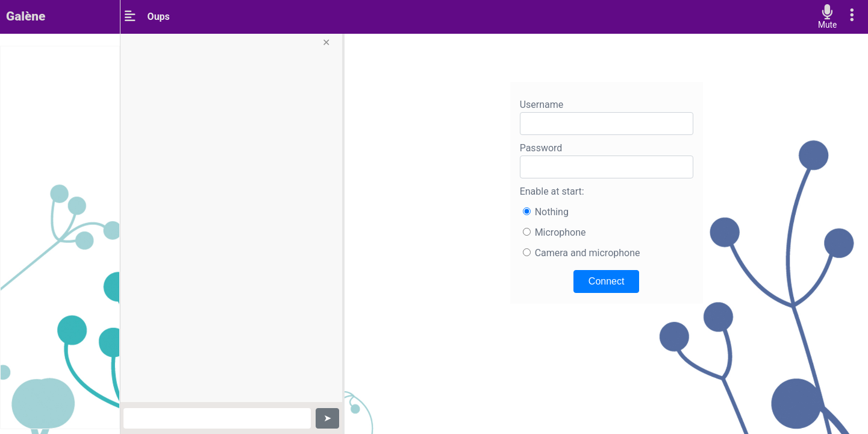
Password (541, 148)
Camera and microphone (588, 253)
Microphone (560, 232)
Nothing (552, 212)
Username (542, 105)
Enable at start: (552, 191)
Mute (827, 25)
